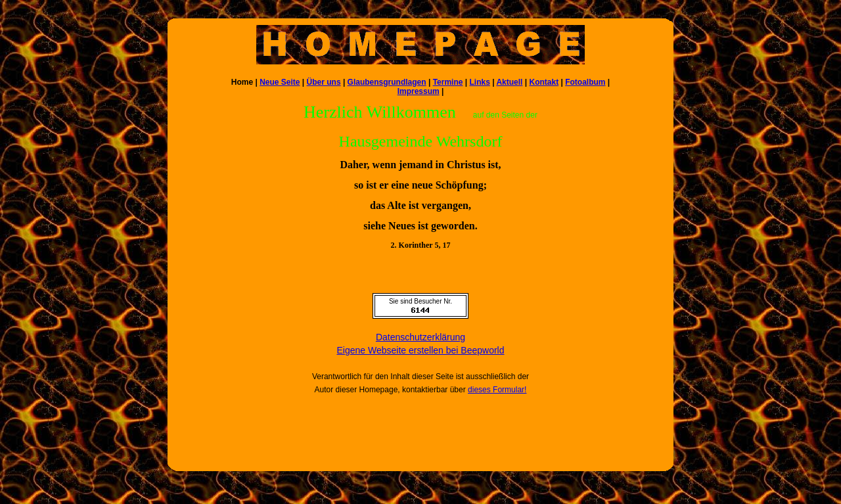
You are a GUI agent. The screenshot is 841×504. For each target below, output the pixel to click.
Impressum (419, 91)
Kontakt (544, 82)
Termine (448, 82)
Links (479, 82)
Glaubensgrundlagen (387, 82)
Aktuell (509, 82)
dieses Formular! (497, 390)
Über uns (324, 82)
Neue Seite (280, 82)
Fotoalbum (585, 82)
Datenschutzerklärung (420, 337)
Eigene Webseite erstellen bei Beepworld (420, 350)
